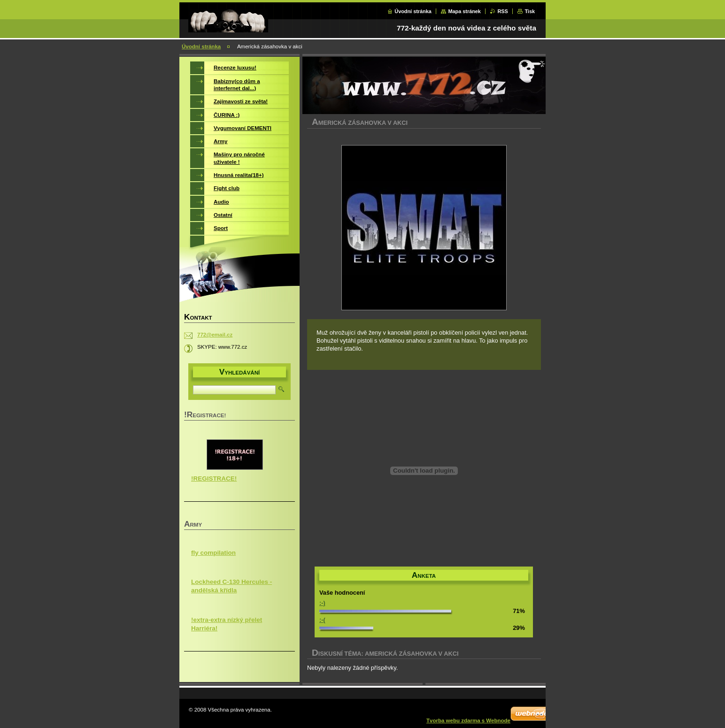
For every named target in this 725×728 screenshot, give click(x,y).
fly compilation (213, 553)
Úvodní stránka (413, 11)
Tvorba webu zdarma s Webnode (468, 720)
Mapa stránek (464, 11)
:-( (322, 620)
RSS (502, 11)
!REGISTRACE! (214, 479)
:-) (322, 603)
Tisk (530, 11)
